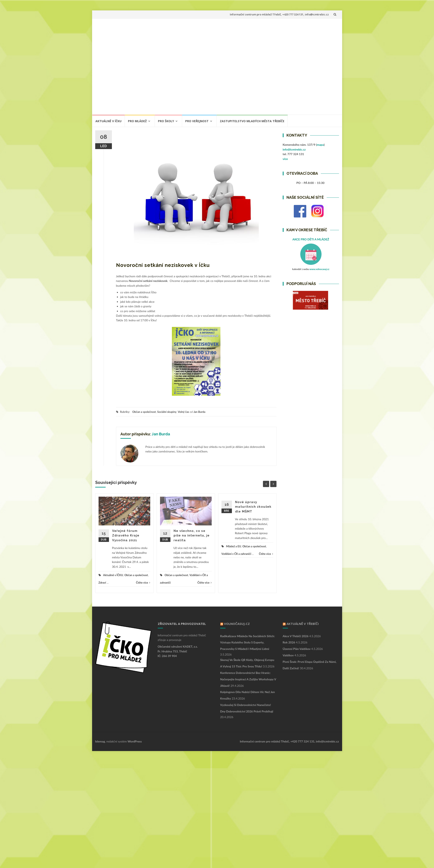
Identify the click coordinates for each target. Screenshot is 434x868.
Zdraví (102, 583)
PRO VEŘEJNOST (197, 121)
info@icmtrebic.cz (294, 149)
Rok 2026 (289, 642)
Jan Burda (199, 412)
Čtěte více (143, 583)
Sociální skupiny (167, 412)
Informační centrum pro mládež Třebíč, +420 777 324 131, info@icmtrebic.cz (279, 14)
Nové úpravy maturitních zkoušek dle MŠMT (253, 507)
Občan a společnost (144, 412)
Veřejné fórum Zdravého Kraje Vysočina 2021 (126, 536)
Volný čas (183, 412)
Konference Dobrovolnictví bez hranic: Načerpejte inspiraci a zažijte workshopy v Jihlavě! (248, 679)
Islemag (100, 741)
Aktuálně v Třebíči (303, 624)
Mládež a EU (234, 546)
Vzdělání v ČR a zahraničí (236, 554)
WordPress (135, 741)
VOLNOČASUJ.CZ (237, 624)
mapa (320, 145)
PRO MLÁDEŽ (137, 121)
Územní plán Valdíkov (297, 649)
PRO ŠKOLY (166, 121)
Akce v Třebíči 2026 (296, 636)
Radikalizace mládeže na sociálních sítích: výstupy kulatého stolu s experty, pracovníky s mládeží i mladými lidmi (248, 643)
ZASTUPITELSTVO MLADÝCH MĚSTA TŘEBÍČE (252, 121)
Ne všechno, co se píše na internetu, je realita (192, 536)
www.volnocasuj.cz (320, 269)
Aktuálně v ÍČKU (108, 121)
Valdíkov (288, 655)
